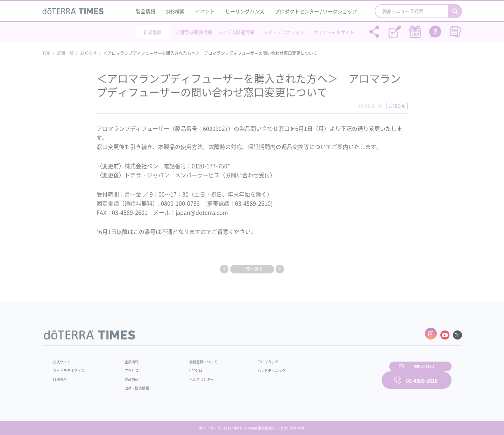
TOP (47, 53)
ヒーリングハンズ (245, 11)
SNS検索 (175, 11)
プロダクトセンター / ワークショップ (316, 11)
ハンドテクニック (255, 368)
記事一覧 (65, 53)
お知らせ (88, 53)
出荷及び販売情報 (194, 32)
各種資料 (61, 376)
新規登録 (152, 32)
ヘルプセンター (191, 376)
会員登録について (193, 359)
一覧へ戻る (252, 269)
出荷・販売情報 (133, 385)
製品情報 (145, 11)
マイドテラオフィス (284, 32)
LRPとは (184, 368)
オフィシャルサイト (334, 32)
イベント (205, 11)
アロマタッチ (251, 359)
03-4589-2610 (422, 375)
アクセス (127, 368)
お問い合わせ (341, 375)
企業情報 (127, 359)
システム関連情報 (236, 32)
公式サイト (63, 359)
